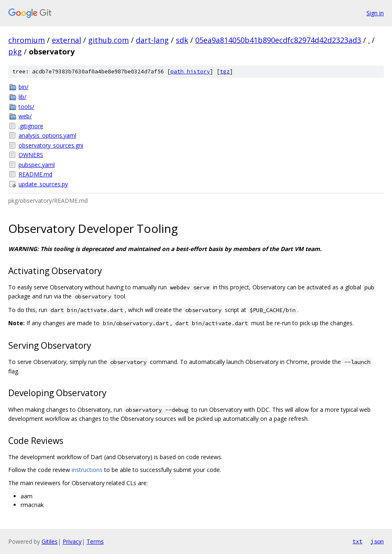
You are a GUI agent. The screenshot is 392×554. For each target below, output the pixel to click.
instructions (87, 470)
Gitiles (50, 541)
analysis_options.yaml (47, 135)
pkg (15, 52)
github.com (108, 40)
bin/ (23, 87)
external (66, 40)
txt (357, 541)
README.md (35, 174)
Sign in (375, 13)
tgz (225, 72)
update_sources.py (43, 184)
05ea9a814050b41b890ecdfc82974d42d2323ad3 (278, 40)
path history (190, 72)
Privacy (72, 541)
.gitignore (31, 126)
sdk (182, 40)
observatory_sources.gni (51, 145)
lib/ (22, 97)
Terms (95, 541)
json (377, 541)
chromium (27, 40)
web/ (25, 116)
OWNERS (31, 155)
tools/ (26, 107)
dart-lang (152, 40)
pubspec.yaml (37, 165)
